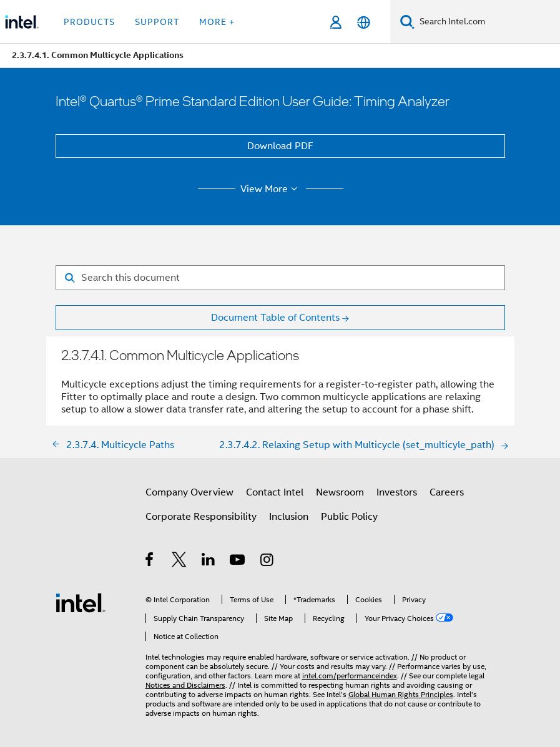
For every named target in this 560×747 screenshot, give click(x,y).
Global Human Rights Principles (401, 694)
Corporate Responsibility (201, 517)
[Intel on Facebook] (150, 562)
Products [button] (89, 22)
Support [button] (157, 22)
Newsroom (340, 492)
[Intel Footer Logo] (81, 602)
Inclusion (289, 517)
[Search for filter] (280, 278)
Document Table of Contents (275, 318)
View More (271, 189)
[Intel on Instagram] (268, 562)
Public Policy (349, 517)
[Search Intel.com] (487, 22)
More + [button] (217, 22)
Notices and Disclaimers (185, 685)
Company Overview (189, 492)
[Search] (407, 22)
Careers (447, 492)
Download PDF (280, 146)
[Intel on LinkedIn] (209, 562)
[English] (364, 22)
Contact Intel (275, 492)
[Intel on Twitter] (179, 562)
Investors (397, 492)
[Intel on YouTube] (238, 562)
